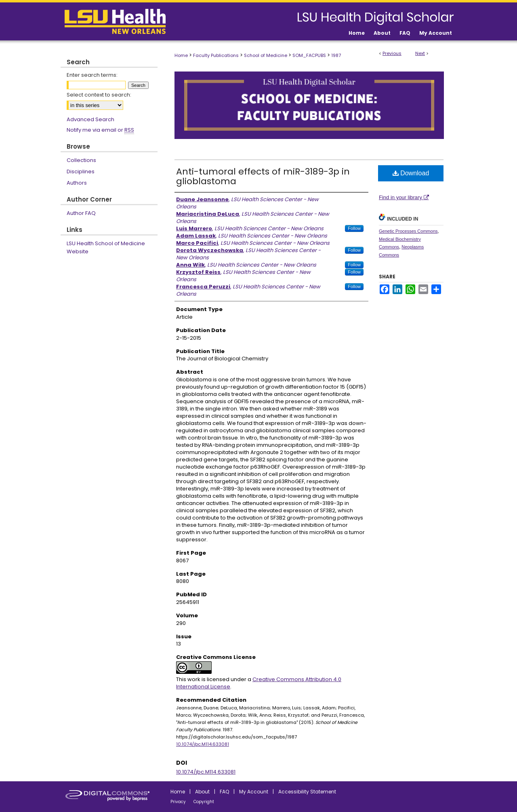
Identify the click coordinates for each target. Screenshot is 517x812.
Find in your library (404, 197)
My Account (254, 792)
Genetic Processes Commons (408, 231)
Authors (77, 183)
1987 (336, 55)
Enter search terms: (92, 75)
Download (411, 173)
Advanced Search (90, 119)
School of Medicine (266, 55)
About (202, 792)
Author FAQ (81, 213)
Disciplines (81, 171)
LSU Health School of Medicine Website (106, 247)
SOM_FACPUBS (309, 55)
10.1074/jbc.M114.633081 (203, 744)
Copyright (204, 802)
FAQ (224, 792)
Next (420, 53)
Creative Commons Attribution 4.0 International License (259, 683)
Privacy (178, 802)
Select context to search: (99, 95)
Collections (81, 160)
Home (181, 55)
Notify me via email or (100, 130)
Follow (354, 228)
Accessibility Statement (307, 792)
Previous (392, 53)
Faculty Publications (216, 55)
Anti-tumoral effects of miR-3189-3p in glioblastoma (263, 176)
